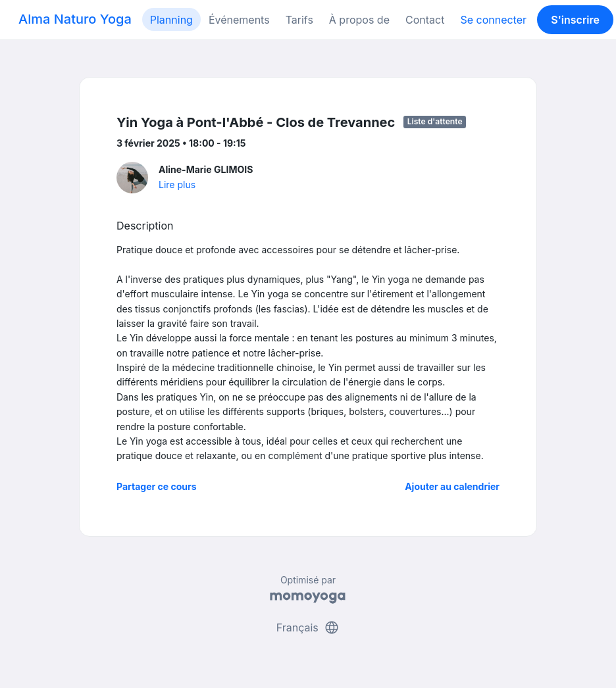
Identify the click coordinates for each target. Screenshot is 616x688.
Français (308, 627)
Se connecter (493, 20)
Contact (425, 20)
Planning (171, 20)
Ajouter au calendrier (452, 486)
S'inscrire (575, 20)
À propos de (359, 20)
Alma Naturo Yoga (75, 19)
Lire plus (177, 184)
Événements (239, 20)
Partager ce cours (157, 486)
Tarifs (299, 20)
